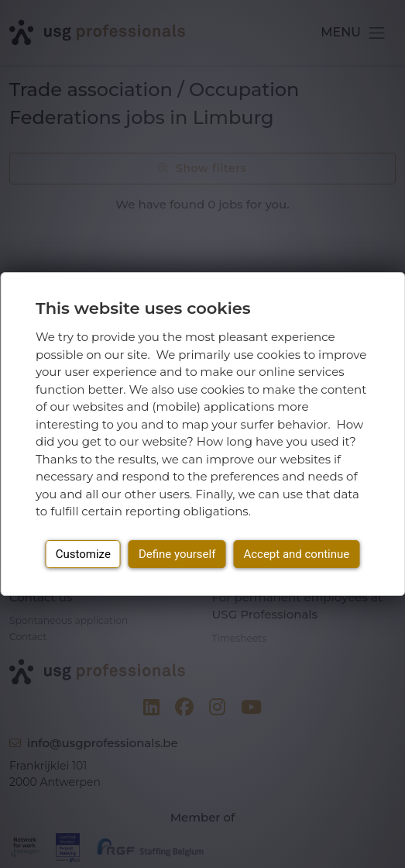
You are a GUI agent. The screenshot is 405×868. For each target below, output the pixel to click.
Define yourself (177, 554)
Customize (83, 554)
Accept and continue (296, 554)
